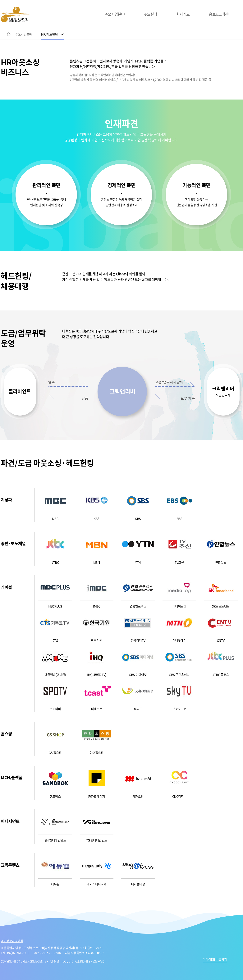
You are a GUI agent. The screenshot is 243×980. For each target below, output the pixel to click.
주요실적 (150, 14)
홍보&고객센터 (220, 14)
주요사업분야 (115, 14)
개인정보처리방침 (12, 941)
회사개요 (183, 14)
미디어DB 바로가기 (215, 960)
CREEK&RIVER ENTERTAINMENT (15, 15)
